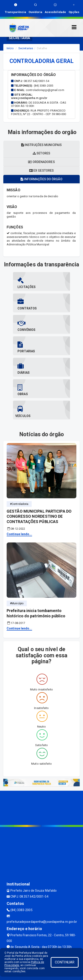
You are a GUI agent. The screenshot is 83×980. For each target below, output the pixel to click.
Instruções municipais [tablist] (41, 145)
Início (10, 48)
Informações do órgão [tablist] (41, 179)
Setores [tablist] (41, 153)
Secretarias (26, 48)
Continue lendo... (19, 534)
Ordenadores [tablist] (41, 162)
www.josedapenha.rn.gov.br (29, 98)
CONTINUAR (65, 962)
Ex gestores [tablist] (41, 171)
